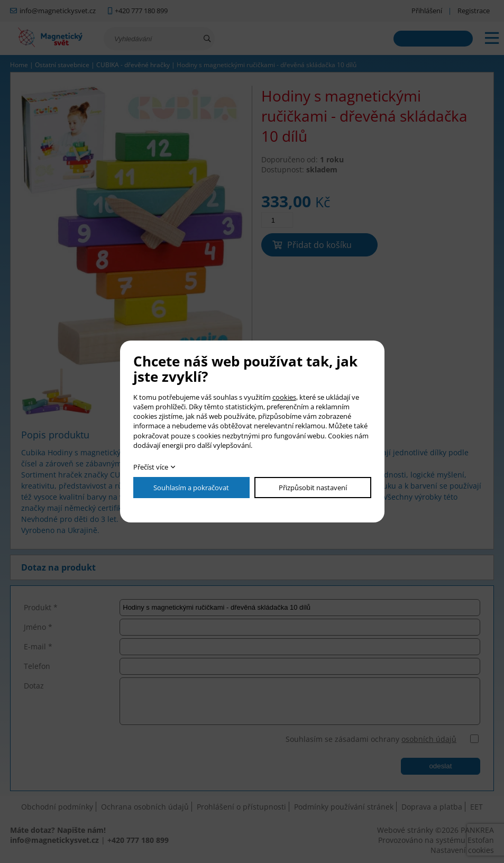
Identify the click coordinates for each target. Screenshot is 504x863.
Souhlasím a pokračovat (191, 488)
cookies (284, 397)
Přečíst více (151, 467)
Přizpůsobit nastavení (313, 488)
